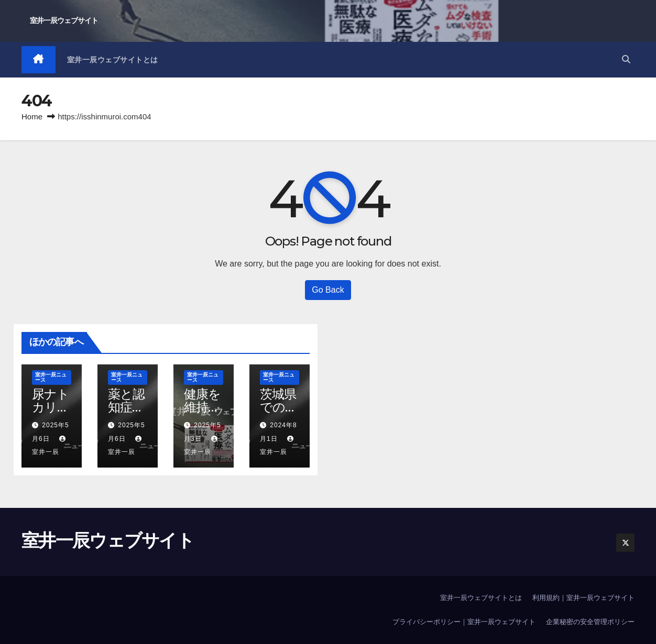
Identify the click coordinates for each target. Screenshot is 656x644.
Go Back (328, 290)
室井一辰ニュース (51, 377)
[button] (626, 59)
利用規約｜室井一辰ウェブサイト (583, 598)
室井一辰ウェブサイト (64, 20)
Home (32, 116)
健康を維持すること (203, 407)
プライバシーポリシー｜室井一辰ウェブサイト (464, 622)
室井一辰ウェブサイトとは (113, 60)
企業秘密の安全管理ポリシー (590, 622)
